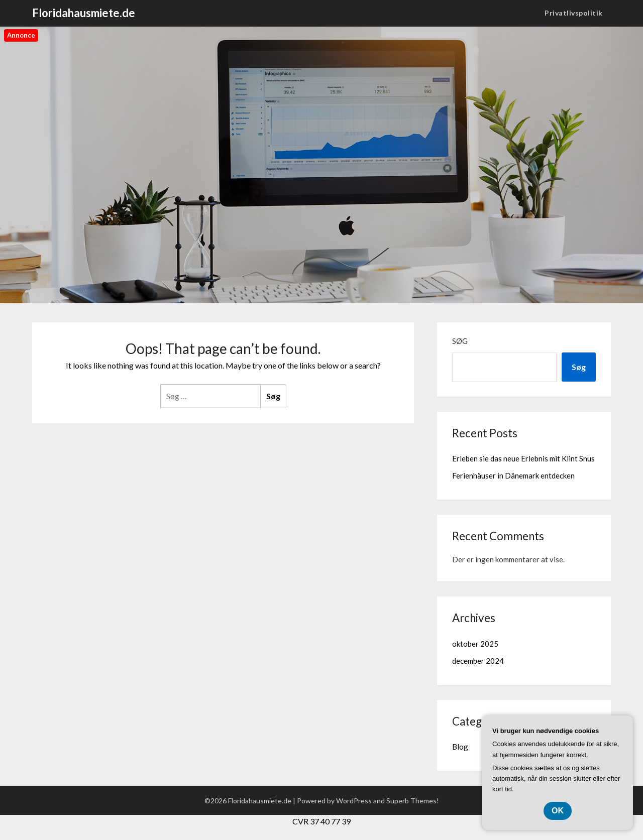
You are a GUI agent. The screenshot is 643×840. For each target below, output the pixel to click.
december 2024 (478, 661)
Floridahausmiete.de (84, 13)
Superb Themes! (413, 801)
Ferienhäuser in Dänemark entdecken (513, 475)
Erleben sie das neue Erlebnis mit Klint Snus (523, 458)
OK (558, 811)
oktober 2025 (475, 644)
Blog (460, 747)
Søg (460, 341)
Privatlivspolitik (574, 13)
